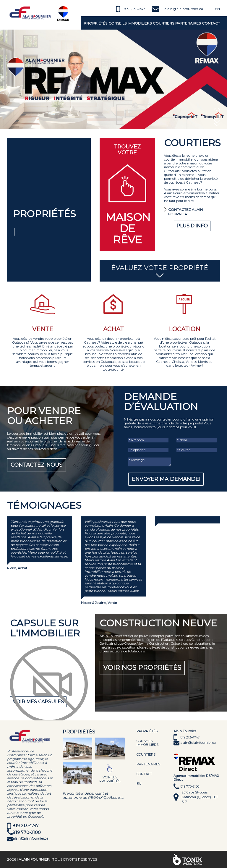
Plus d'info (192, 226)
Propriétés (95, 23)
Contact (211, 23)
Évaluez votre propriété (160, 271)
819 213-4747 (134, 9)
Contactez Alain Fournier (185, 212)
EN (139, 784)
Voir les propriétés (110, 779)
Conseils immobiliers (130, 23)
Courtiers (163, 23)
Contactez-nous (37, 465)
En (217, 9)
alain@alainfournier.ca (184, 9)
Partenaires (188, 23)
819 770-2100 (27, 833)
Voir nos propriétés (142, 668)
